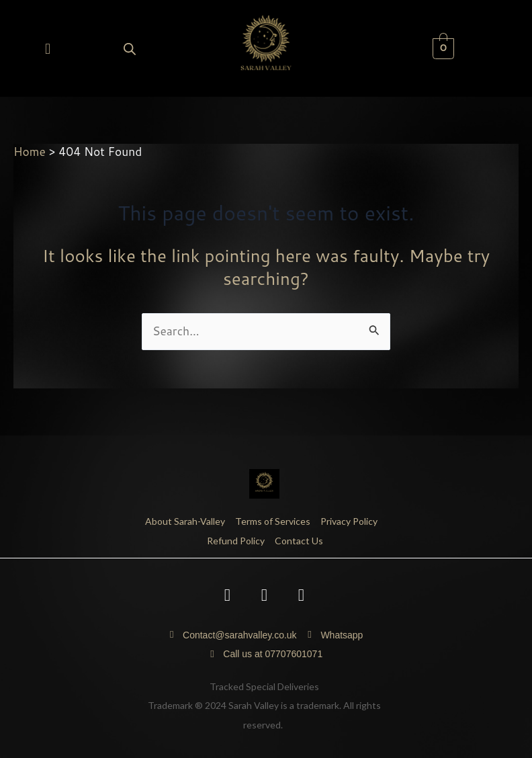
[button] (47, 48)
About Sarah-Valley (185, 521)
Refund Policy (236, 541)
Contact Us (299, 541)
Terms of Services (273, 521)
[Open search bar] (130, 49)
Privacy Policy (349, 521)
